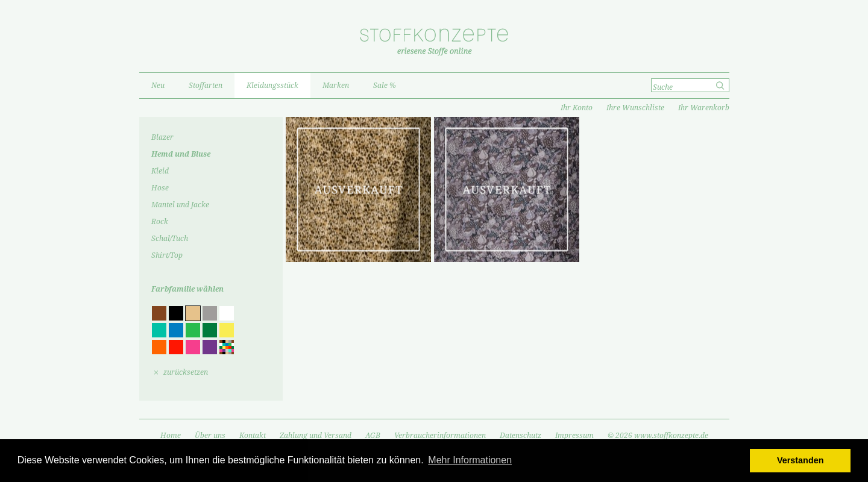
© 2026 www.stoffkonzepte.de (658, 436)
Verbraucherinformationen (440, 436)
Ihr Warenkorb (704, 108)
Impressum (574, 436)
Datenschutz (520, 436)
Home (171, 436)
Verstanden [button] (800, 460)
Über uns (210, 436)
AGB (373, 436)
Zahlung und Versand (316, 436)
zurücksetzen (186, 372)
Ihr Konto (577, 108)
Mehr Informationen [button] (470, 460)
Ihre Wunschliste (635, 108)
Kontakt (253, 436)
